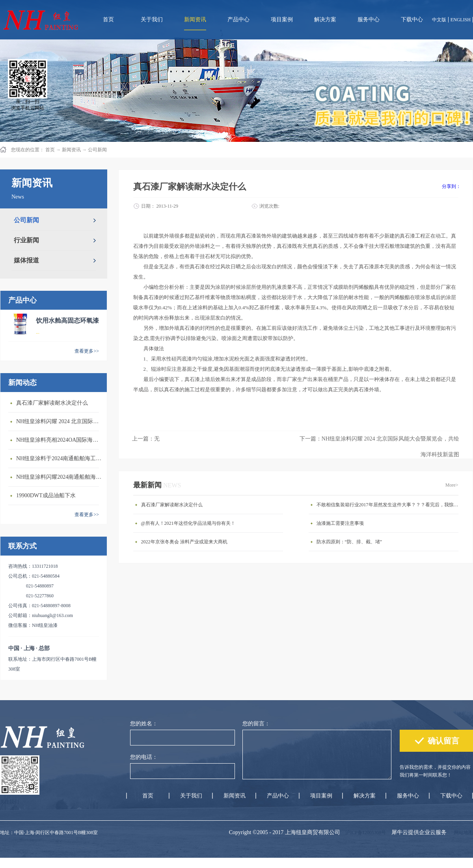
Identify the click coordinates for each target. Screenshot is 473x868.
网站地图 (462, 833)
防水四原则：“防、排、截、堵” (349, 542)
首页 (108, 20)
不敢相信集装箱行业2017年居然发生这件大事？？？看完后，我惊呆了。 (389, 505)
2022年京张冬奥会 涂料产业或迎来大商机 (184, 542)
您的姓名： (144, 724)
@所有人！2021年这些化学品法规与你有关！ (188, 523)
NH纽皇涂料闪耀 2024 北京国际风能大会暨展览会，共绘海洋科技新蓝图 (60, 421)
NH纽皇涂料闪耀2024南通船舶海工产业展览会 (60, 477)
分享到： (451, 186)
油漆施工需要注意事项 (340, 523)
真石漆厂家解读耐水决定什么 (52, 403)
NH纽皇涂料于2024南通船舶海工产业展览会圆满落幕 (60, 458)
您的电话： (144, 757)
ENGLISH (461, 20)
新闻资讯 (71, 150)
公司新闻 (97, 150)
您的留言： (256, 724)
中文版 (439, 20)
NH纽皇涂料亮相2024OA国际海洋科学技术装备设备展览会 (60, 440)
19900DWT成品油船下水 (46, 495)
